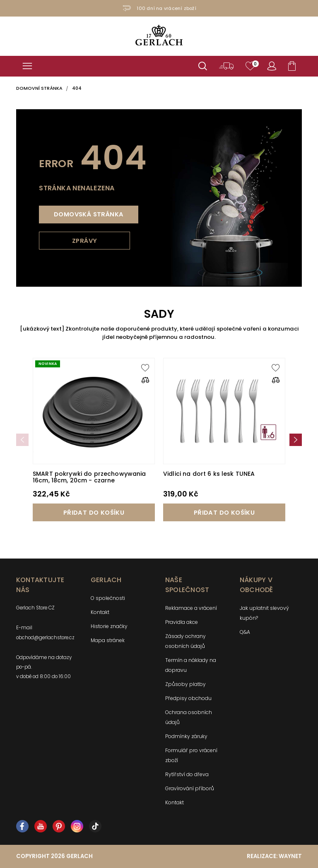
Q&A (245, 632)
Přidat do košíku (94, 513)
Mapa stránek (108, 640)
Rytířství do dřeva (187, 774)
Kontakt (100, 612)
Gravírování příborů (190, 788)
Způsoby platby (185, 684)
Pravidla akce (182, 622)
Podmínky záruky (186, 736)
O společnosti (108, 598)
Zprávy (84, 241)
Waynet (290, 856)
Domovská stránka (89, 214)
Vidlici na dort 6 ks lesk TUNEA (209, 474)
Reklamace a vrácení (191, 608)
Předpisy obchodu (188, 698)
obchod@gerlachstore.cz (45, 638)
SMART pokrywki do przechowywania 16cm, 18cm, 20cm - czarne (89, 477)
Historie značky (109, 626)
